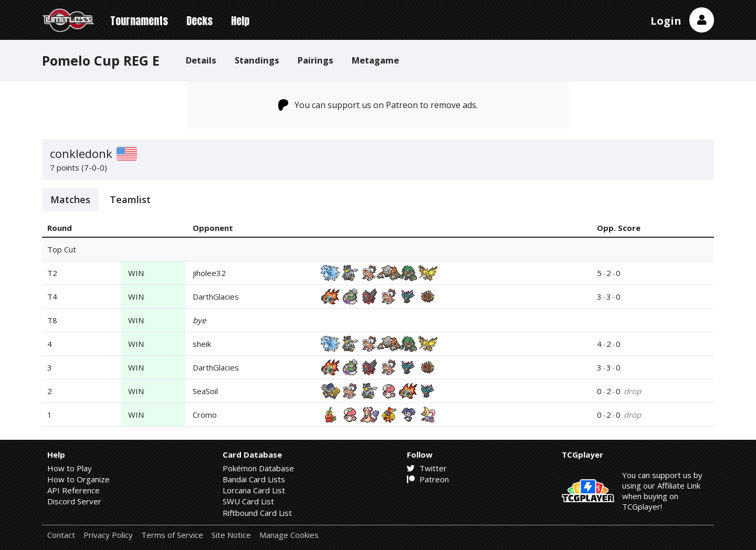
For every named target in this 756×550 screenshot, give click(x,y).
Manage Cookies (289, 535)
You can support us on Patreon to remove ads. (378, 105)
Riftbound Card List (257, 513)
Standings (257, 60)
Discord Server (74, 501)
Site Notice (231, 535)
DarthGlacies (216, 297)
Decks (199, 21)
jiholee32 (209, 273)
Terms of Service (172, 535)
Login (666, 21)
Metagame (375, 60)
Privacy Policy (108, 535)
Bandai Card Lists (254, 479)
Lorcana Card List (254, 490)
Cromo (205, 415)
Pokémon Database (258, 468)
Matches (70, 199)
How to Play (70, 468)
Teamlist (130, 199)
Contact (61, 535)
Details (201, 60)
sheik (202, 344)
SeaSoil (205, 391)
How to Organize (78, 479)
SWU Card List (248, 501)
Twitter (427, 468)
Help (240, 21)
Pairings (316, 60)
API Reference (73, 490)
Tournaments (139, 21)
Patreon (428, 479)
